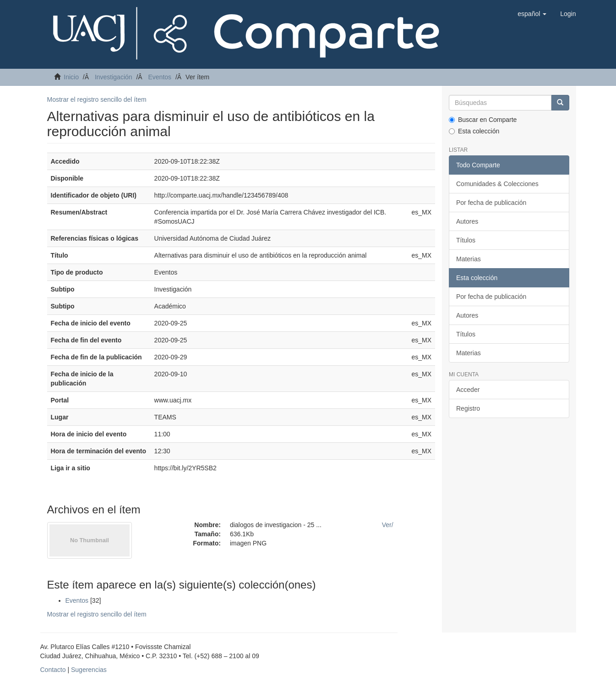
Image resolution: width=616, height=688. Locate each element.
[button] (532, 14)
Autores (467, 221)
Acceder (468, 390)
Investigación (114, 77)
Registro (468, 408)
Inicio (71, 77)
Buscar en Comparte (483, 120)
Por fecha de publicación (491, 203)
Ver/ (388, 525)
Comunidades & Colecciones (497, 184)
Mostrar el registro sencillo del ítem (97, 99)
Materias (469, 259)
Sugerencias (89, 670)
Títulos (466, 240)
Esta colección (474, 131)
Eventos (160, 77)
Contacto (53, 670)
